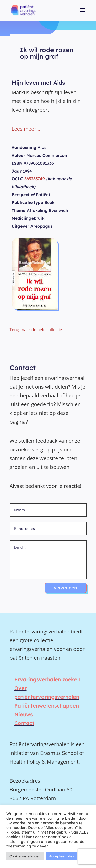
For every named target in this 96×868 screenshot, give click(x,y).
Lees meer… (26, 129)
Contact (24, 723)
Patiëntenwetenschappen (47, 706)
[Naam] (48, 510)
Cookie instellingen (25, 856)
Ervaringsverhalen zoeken (47, 679)
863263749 (35, 179)
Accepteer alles (62, 856)
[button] (82, 14)
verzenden (65, 588)
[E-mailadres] (48, 529)
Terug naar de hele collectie (36, 330)
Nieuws (24, 714)
